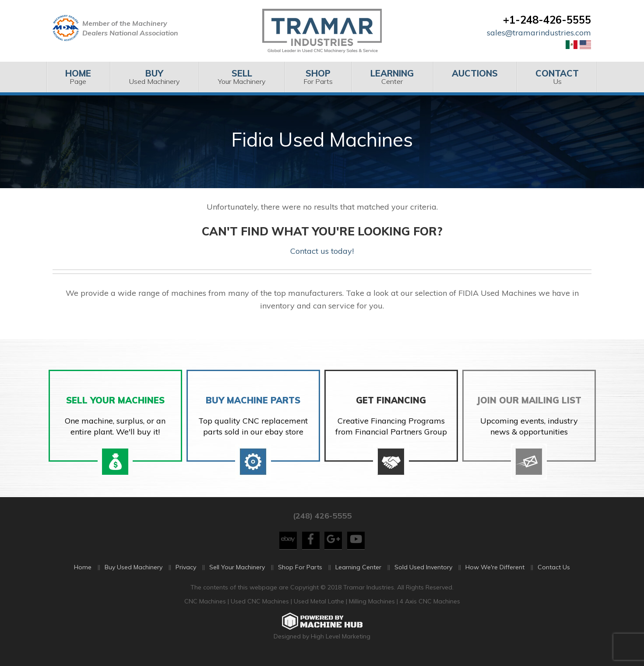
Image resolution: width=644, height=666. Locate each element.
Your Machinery (241, 77)
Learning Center (358, 574)
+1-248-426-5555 (547, 20)
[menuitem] (78, 77)
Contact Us (554, 574)
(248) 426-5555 (322, 522)
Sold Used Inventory (423, 574)
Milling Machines (372, 607)
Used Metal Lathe (320, 607)
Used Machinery (154, 77)
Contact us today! (322, 251)
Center (392, 77)
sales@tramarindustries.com (539, 33)
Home (83, 574)
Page (78, 77)
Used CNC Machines (261, 607)
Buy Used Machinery (134, 574)
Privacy (186, 574)
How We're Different (495, 574)
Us (557, 77)
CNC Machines (206, 607)
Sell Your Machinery (237, 574)
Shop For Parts (300, 574)
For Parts (318, 77)
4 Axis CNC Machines (430, 607)
